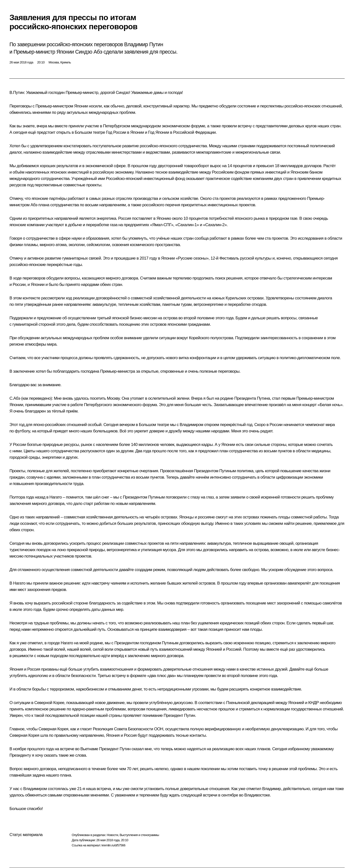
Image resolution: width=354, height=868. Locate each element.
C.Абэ (15, 398)
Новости (112, 835)
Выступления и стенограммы (139, 835)
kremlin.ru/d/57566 (113, 845)
